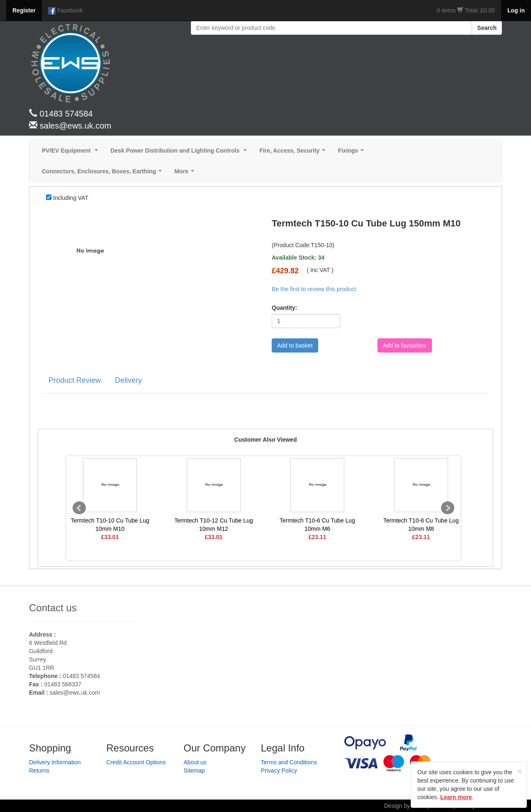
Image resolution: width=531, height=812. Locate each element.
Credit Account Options (136, 762)
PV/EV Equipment (72, 153)
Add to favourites (405, 345)
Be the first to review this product (314, 289)
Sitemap (194, 771)
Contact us (53, 608)
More (186, 174)
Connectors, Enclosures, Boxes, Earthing (104, 174)
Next (448, 508)
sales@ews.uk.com (75, 693)
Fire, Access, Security (294, 153)
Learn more (456, 797)
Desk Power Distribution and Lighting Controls (180, 153)
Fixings (352, 153)
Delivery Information (55, 762)
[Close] (520, 771)
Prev (79, 508)
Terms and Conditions (289, 762)
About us (195, 762)
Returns (39, 771)
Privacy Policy (279, 771)
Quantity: (284, 308)
